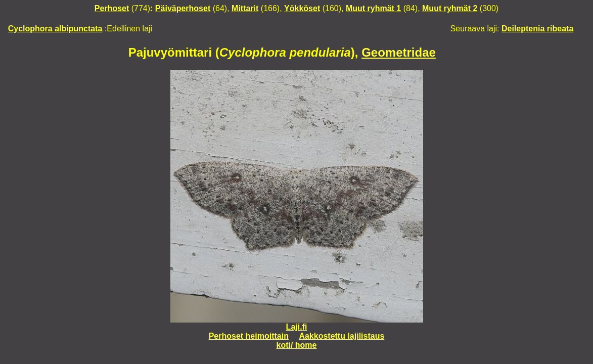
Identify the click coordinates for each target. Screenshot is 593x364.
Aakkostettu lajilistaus (341, 336)
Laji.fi (297, 327)
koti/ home (296, 345)
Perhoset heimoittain (249, 336)
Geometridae (399, 52)
